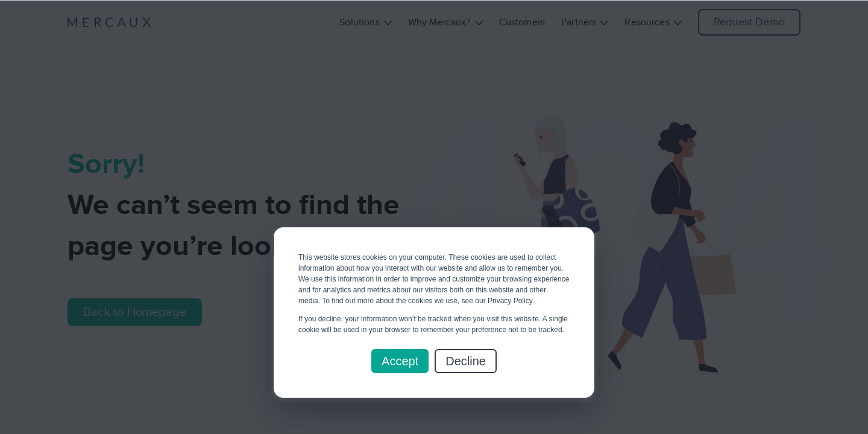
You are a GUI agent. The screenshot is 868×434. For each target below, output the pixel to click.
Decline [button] (466, 361)
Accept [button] (400, 361)
